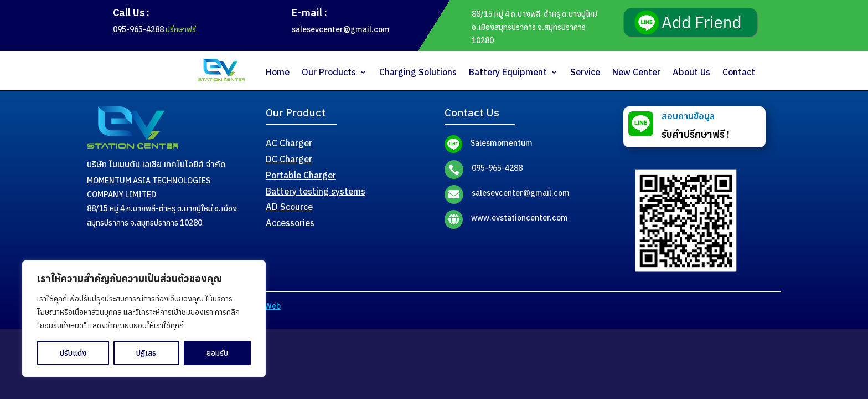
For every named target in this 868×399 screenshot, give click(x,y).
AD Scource (289, 207)
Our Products (329, 72)
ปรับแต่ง (73, 353)
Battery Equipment (508, 72)
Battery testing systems (316, 191)
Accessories (290, 223)
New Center (636, 72)
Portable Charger (301, 175)
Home (278, 72)
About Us (691, 72)
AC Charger (289, 143)
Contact (739, 72)
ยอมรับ (217, 353)
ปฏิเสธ (146, 353)
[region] (144, 319)
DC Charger (289, 159)
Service (585, 72)
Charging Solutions (418, 72)
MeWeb (267, 306)
